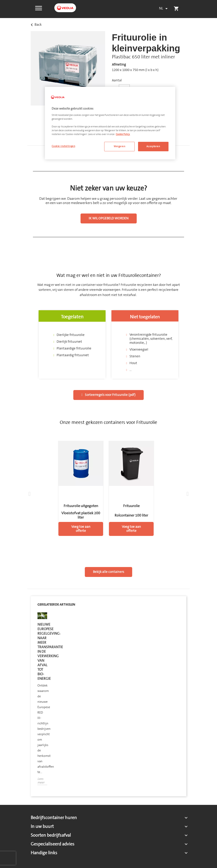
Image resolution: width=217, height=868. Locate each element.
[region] (110, 123)
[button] (39, 8)
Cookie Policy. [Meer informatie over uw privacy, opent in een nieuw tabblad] (123, 134)
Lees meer (41, 781)
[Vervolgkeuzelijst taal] (164, 9)
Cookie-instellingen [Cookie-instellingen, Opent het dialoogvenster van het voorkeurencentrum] (63, 146)
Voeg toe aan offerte (81, 529)
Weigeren (120, 146)
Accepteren (153, 146)
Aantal (117, 80)
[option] (42, 702)
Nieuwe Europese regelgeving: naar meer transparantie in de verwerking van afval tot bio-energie (42, 652)
